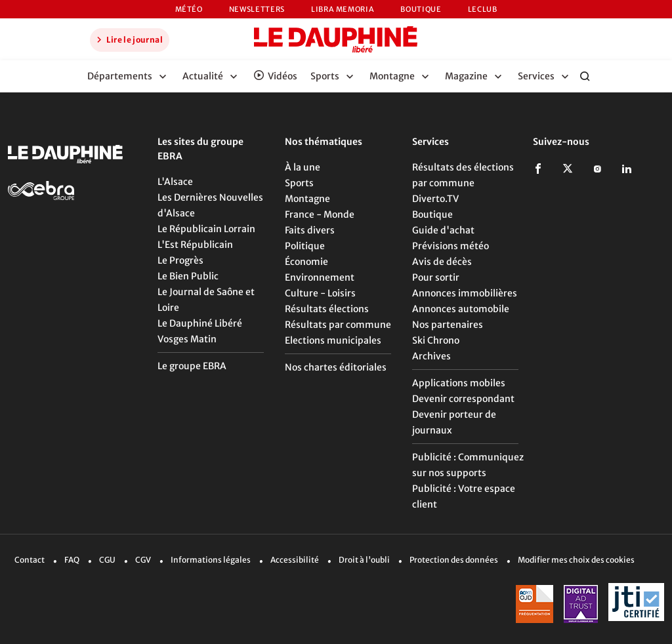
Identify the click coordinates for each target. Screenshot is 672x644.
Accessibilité (295, 560)
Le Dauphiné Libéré (200, 323)
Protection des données (454, 560)
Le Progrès (180, 260)
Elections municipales (333, 340)
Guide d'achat (443, 230)
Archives (431, 356)
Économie (306, 262)
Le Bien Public (188, 276)
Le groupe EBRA (192, 366)
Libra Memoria (343, 9)
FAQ (72, 560)
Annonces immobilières (465, 293)
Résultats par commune (338, 325)
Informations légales (211, 560)
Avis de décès (442, 262)
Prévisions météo (451, 246)
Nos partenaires (448, 325)
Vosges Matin (187, 339)
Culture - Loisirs (320, 293)
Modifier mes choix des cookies (576, 560)
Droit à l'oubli (364, 560)
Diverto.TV (435, 199)
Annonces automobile (461, 309)
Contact (30, 560)
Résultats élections (327, 309)
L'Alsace (175, 182)
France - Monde (320, 214)
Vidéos (283, 76)
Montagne (307, 199)
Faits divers (310, 230)
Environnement (320, 277)
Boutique (421, 9)
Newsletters (257, 9)
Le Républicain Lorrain (206, 229)
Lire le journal (128, 39)
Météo (189, 9)
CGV (143, 560)
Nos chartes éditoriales (336, 367)
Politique (305, 246)
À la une (303, 167)
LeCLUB (483, 9)
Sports (299, 183)
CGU (107, 560)
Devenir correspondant (463, 399)
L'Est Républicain (195, 245)
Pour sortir (436, 277)
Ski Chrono (436, 340)
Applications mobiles (459, 383)
